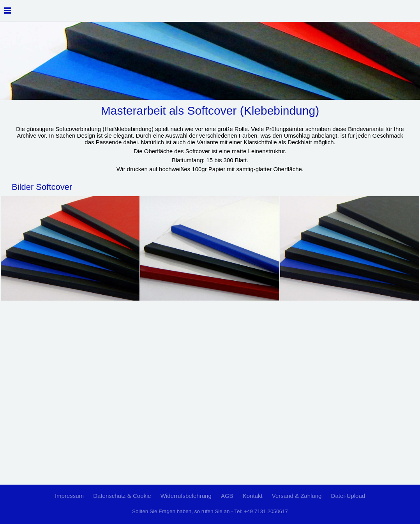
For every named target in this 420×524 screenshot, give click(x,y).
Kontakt (253, 496)
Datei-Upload (348, 496)
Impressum (69, 496)
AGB (227, 496)
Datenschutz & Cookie (122, 496)
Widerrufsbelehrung (186, 496)
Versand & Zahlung (297, 496)
